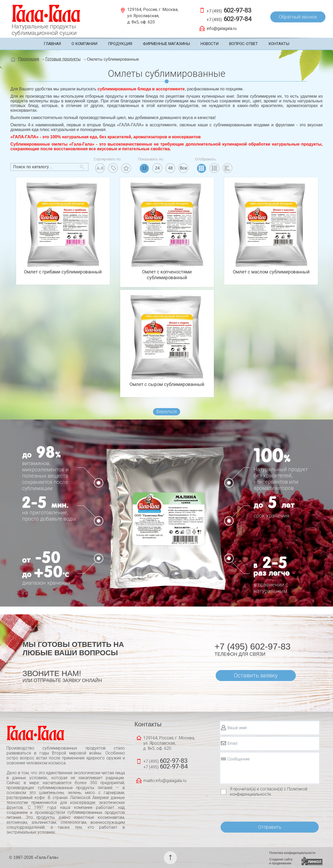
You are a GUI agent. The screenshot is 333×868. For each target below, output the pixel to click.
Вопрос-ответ (244, 44)
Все (183, 168)
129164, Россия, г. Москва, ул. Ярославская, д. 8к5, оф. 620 (153, 16)
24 (157, 168)
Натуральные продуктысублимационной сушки (44, 30)
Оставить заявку (256, 675)
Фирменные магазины (166, 44)
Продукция (120, 44)
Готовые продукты (63, 59)
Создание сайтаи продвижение (281, 861)
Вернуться (167, 412)
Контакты (279, 44)
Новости (210, 44)
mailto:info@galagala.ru (165, 781)
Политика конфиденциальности (292, 853)
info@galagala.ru (222, 29)
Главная (52, 44)
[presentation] (259, 809)
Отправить (270, 827)
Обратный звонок (298, 17)
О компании (84, 44)
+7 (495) (229, 10)
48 (170, 168)
